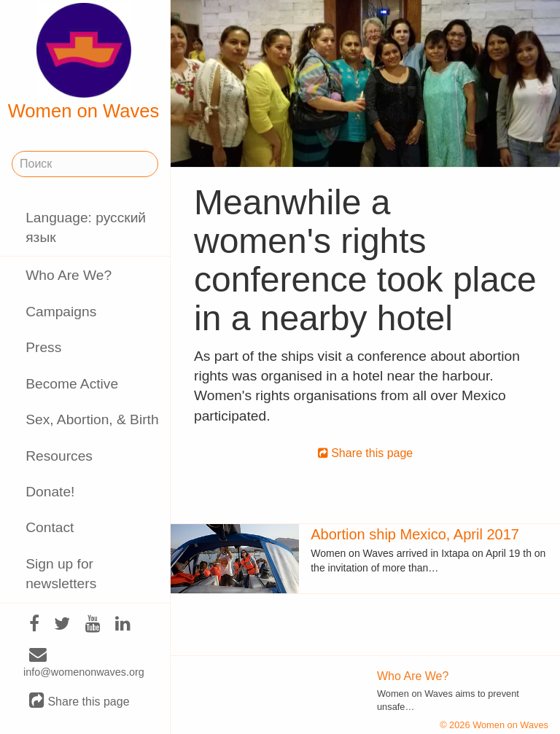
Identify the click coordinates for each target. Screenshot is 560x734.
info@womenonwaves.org (84, 663)
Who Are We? (69, 275)
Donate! (50, 492)
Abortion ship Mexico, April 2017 (415, 534)
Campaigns (61, 312)
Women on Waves (84, 62)
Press (43, 347)
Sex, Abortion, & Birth (92, 419)
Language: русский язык (86, 227)
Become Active (72, 384)
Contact (50, 527)
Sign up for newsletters (61, 574)
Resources (59, 456)
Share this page (79, 701)
